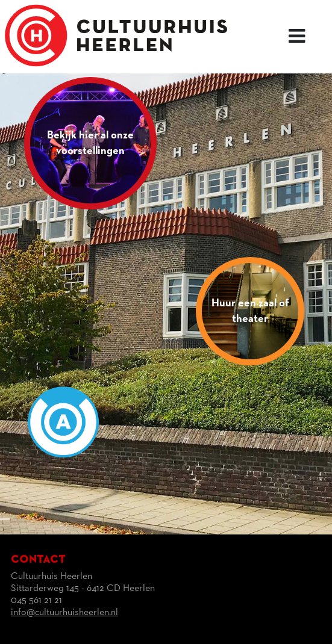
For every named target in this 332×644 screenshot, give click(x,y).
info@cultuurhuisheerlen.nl (64, 613)
